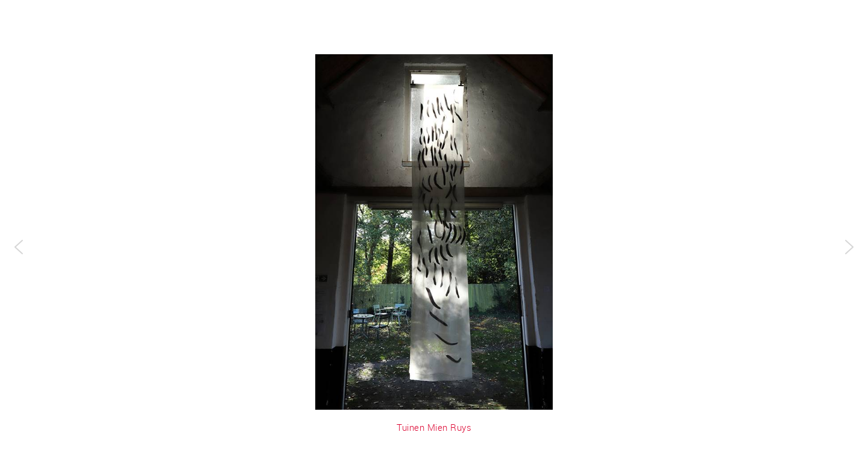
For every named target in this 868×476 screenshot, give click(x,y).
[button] (19, 247)
